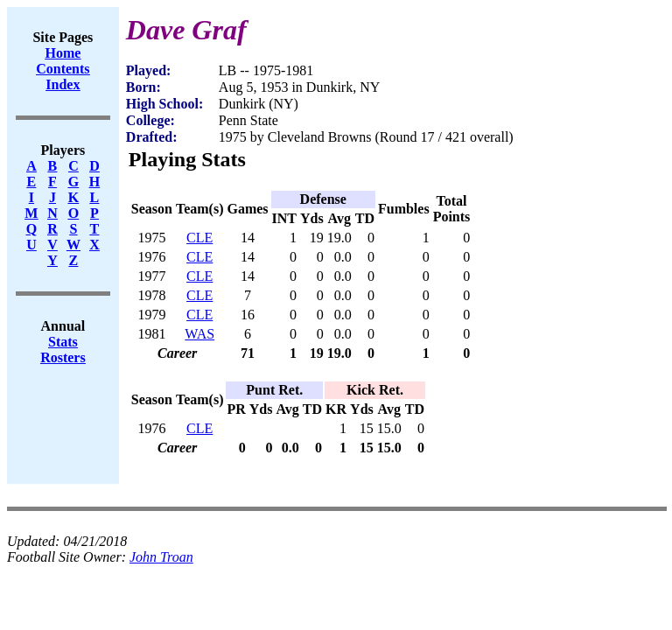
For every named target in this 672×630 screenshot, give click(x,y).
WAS (199, 334)
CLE (199, 238)
